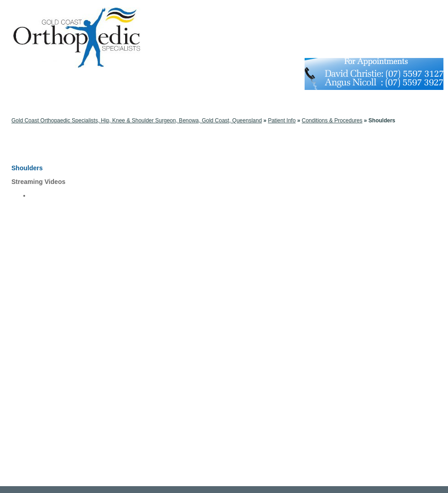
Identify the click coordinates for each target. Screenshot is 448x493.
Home (139, 479)
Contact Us (303, 479)
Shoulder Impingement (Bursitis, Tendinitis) (82, 338)
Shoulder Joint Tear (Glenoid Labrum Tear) (81, 352)
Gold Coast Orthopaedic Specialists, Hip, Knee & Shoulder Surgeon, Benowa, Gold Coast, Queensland (137, 121)
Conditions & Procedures (57, 127)
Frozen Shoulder (50, 316)
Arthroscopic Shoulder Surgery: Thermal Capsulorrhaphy (99, 287)
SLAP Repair (45, 210)
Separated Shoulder (54, 330)
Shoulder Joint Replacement (64, 345)
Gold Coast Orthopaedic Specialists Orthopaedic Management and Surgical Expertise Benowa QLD (226, 470)
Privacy (190, 479)
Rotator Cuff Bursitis (54, 232)
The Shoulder (46, 272)
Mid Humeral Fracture (56, 195)
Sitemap (214, 479)
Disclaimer (164, 479)
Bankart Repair (48, 217)
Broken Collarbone (52, 294)
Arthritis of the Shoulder (58, 279)
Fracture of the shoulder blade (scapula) (78, 309)
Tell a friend (271, 479)
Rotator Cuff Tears (52, 323)
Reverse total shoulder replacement (73, 203)
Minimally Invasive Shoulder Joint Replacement (87, 239)
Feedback (240, 479)
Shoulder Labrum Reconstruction (70, 225)
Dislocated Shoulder (54, 301)
